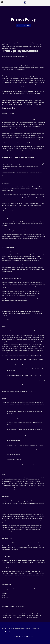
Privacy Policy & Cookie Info (26, 637)
